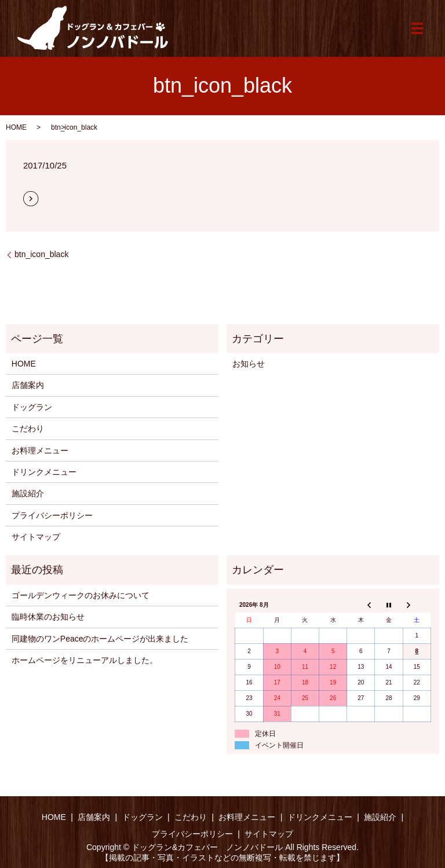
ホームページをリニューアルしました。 (85, 660)
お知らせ (249, 364)
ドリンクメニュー (44, 472)
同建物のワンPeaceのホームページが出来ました (100, 639)
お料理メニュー (40, 451)
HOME (16, 127)
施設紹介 (28, 493)
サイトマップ (36, 537)
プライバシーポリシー (52, 515)
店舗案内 (28, 385)
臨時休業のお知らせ (48, 617)
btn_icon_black (41, 254)
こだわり (28, 428)
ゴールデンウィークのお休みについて (81, 595)
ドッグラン (32, 407)
